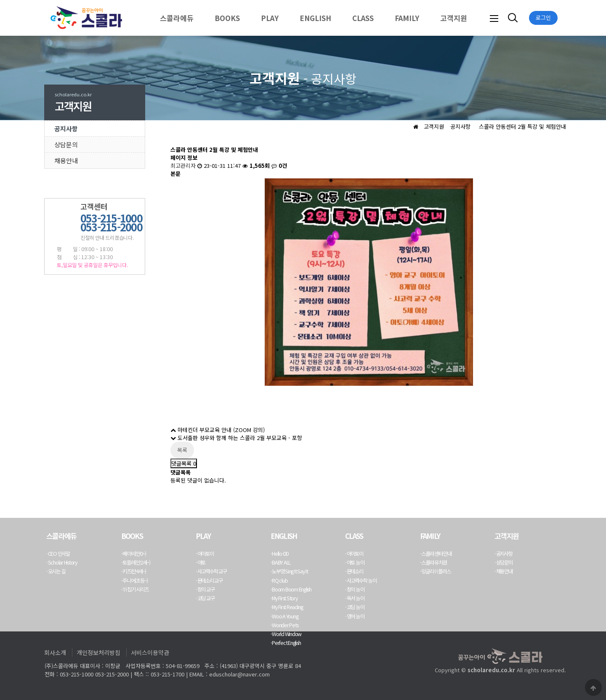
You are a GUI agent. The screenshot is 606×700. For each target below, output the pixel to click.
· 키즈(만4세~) (134, 571)
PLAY (270, 18)
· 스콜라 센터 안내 (436, 554)
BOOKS (227, 18)
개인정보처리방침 (98, 652)
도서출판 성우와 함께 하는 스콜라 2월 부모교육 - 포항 (236, 438)
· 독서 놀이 (355, 598)
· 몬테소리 (354, 571)
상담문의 (66, 145)
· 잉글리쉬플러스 (435, 571)
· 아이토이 (205, 554)
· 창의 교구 (205, 589)
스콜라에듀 (177, 18)
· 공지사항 (504, 554)
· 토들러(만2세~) (136, 562)
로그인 (543, 17)
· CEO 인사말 (58, 554)
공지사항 (66, 129)
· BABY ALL (281, 562)
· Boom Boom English (291, 589)
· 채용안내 (504, 571)
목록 (182, 450)
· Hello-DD (280, 554)
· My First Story (284, 598)
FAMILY (407, 18)
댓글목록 (184, 463)
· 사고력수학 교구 (211, 571)
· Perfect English (286, 643)
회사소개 (55, 652)
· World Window (286, 634)
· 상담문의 (504, 562)
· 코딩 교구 (205, 598)
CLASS (363, 18)
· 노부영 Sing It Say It (289, 571)
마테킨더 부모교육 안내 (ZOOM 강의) (218, 430)
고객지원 (454, 18)
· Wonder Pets (284, 625)
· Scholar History (62, 562)
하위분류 (198, 18)
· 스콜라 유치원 (433, 562)
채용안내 (66, 160)
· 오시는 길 (56, 571)
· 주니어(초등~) (135, 581)
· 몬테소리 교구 (209, 581)
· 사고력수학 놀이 (361, 581)
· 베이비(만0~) (134, 554)
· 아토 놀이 (355, 562)
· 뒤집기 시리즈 (135, 589)
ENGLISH (315, 18)
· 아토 (201, 562)
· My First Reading (287, 607)
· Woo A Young (284, 616)
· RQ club (279, 581)
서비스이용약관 (150, 652)
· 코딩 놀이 (355, 607)
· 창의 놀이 (355, 589)
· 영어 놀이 (355, 616)
